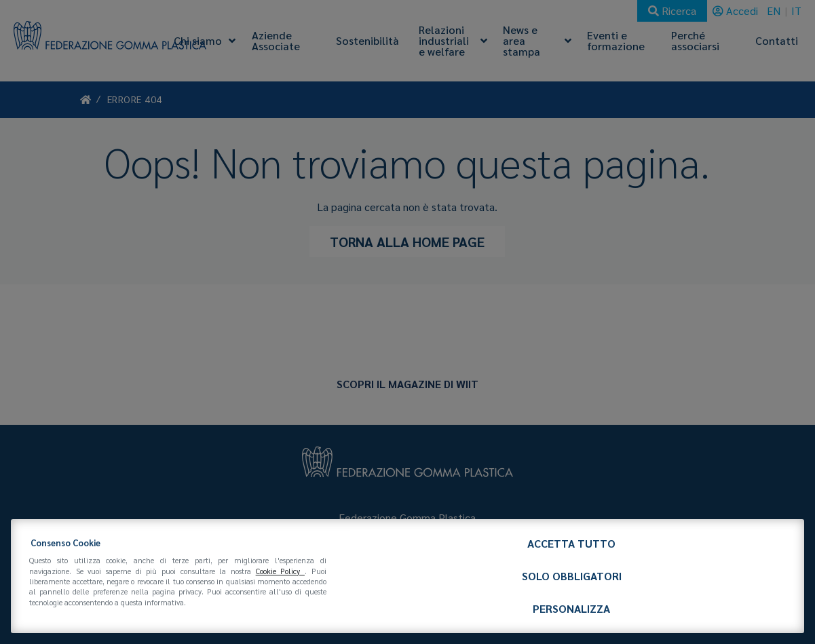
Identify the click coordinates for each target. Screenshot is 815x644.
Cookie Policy (280, 571)
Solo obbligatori (572, 576)
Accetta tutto (571, 543)
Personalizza (571, 608)
